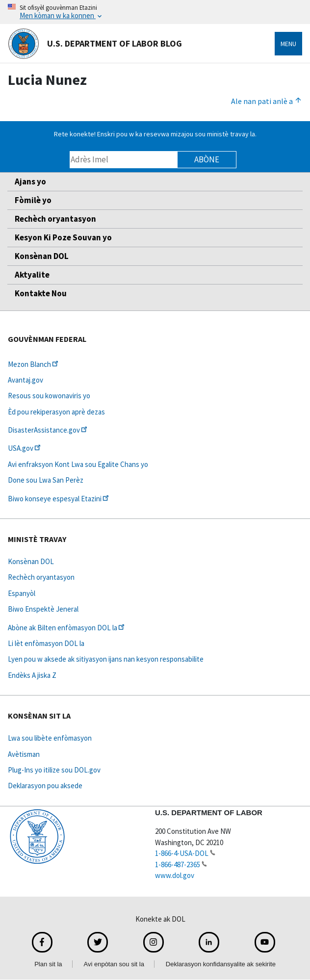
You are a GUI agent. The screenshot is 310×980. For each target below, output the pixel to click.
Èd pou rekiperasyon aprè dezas (56, 412)
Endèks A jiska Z (32, 675)
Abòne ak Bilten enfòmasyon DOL (67, 628)
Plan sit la (48, 964)
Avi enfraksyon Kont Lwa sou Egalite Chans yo (78, 464)
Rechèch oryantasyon (55, 219)
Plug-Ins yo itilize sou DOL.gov (54, 770)
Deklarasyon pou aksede (45, 786)
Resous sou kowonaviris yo (49, 396)
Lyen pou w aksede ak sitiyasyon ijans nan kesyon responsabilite (106, 659)
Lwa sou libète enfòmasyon (50, 738)
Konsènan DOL (42, 256)
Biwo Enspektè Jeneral (43, 609)
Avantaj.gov (26, 380)
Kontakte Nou (41, 293)
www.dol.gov (175, 875)
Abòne (207, 159)
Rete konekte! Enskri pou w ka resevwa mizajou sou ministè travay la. (155, 134)
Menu (288, 44)
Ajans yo (30, 181)
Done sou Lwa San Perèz (46, 480)
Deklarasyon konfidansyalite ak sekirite (221, 964)
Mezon (34, 364)
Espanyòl (22, 593)
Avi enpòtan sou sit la (114, 964)
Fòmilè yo (33, 200)
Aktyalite (32, 275)
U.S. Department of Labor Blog (95, 44)
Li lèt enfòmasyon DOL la (46, 643)
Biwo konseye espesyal (59, 499)
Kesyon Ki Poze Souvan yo (63, 237)
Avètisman (24, 754)
